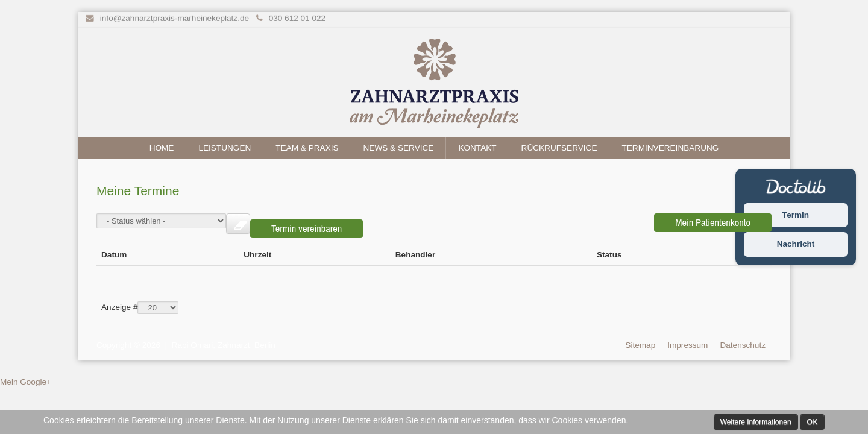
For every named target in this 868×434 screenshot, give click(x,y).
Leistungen (225, 148)
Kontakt (477, 148)
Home (162, 148)
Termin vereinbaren (592, 222)
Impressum (687, 335)
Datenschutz (743, 335)
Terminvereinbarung (670, 148)
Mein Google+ (26, 373)
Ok (812, 422)
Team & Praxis (307, 148)
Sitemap (640, 335)
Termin (796, 215)
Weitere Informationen (756, 422)
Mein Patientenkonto (713, 222)
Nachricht (796, 244)
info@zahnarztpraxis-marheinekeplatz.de (175, 18)
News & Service (399, 148)
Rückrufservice (559, 148)
